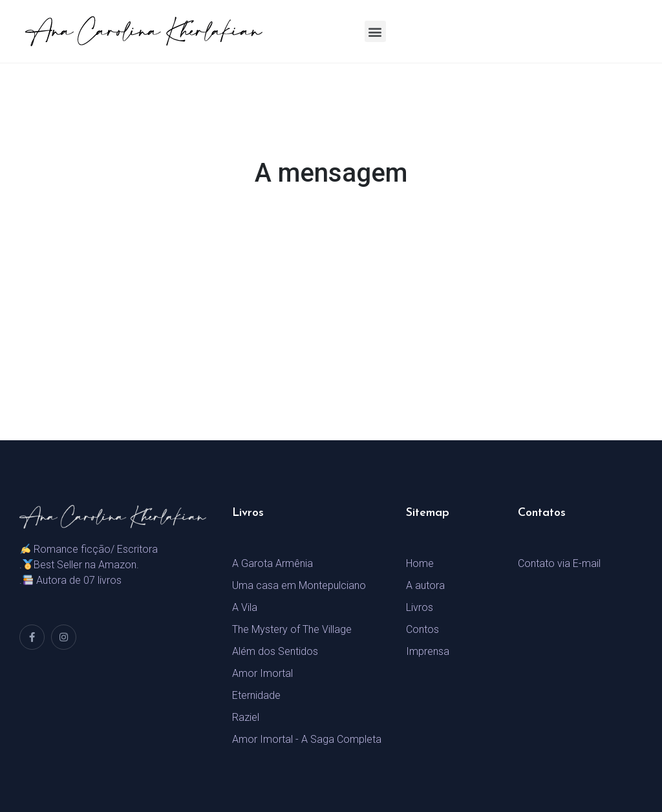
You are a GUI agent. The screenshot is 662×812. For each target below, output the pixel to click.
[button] (375, 31)
